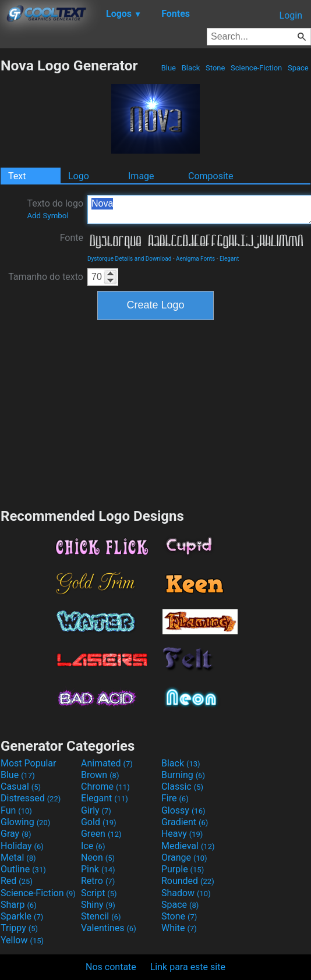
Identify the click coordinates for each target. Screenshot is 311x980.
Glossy (183, 810)
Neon (98, 858)
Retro (98, 881)
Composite (211, 176)
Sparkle (22, 916)
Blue (168, 68)
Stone (215, 68)
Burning (183, 775)
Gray (16, 834)
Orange (184, 858)
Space (298, 68)
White (179, 928)
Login (291, 15)
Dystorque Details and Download (129, 259)
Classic (182, 787)
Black (190, 68)
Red (17, 881)
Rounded (188, 881)
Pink (98, 869)
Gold (99, 822)
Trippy (19, 928)
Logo (79, 176)
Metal (18, 858)
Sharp (19, 905)
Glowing (25, 822)
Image (141, 176)
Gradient (185, 822)
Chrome (105, 787)
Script (99, 893)
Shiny (98, 905)
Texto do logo (55, 209)
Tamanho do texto (46, 277)
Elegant (229, 259)
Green (101, 834)
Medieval (188, 846)
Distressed (31, 798)
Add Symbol (47, 216)
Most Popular (29, 763)
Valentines (109, 928)
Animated (107, 763)
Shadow (186, 893)
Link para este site (188, 967)
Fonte (72, 238)
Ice (93, 846)
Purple (183, 869)
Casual (21, 787)
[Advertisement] (155, 413)
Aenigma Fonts (195, 259)
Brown (100, 775)
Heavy (182, 834)
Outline (23, 869)
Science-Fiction (257, 68)
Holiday (22, 846)
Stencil (101, 916)
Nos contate (111, 967)
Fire (175, 798)
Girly (96, 810)
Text (17, 176)
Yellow (22, 940)
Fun (16, 810)
